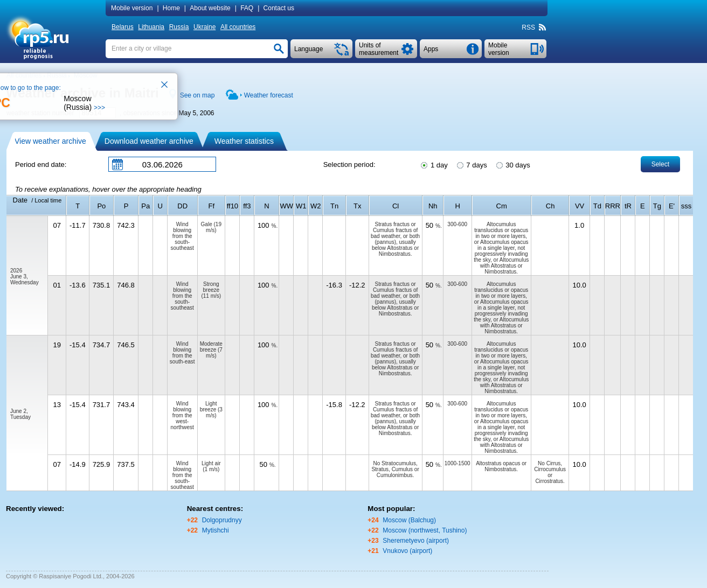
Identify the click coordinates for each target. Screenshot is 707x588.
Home (171, 8)
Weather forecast (269, 95)
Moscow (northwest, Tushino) (425, 530)
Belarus (123, 27)
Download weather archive (149, 141)
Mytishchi (216, 530)
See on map (197, 95)
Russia (179, 27)
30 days (512, 164)
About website (210, 8)
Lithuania (151, 27)
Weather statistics (244, 141)
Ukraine (205, 27)
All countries (238, 27)
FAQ (247, 8)
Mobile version (132, 8)
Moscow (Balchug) (409, 520)
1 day (433, 164)
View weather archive (50, 141)
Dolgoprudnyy (222, 520)
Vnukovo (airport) (407, 551)
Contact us (279, 8)
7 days (471, 164)
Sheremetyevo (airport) (416, 541)
